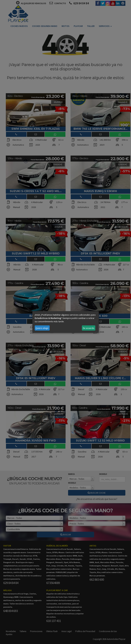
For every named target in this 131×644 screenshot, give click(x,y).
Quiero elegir (42, 328)
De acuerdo (89, 328)
